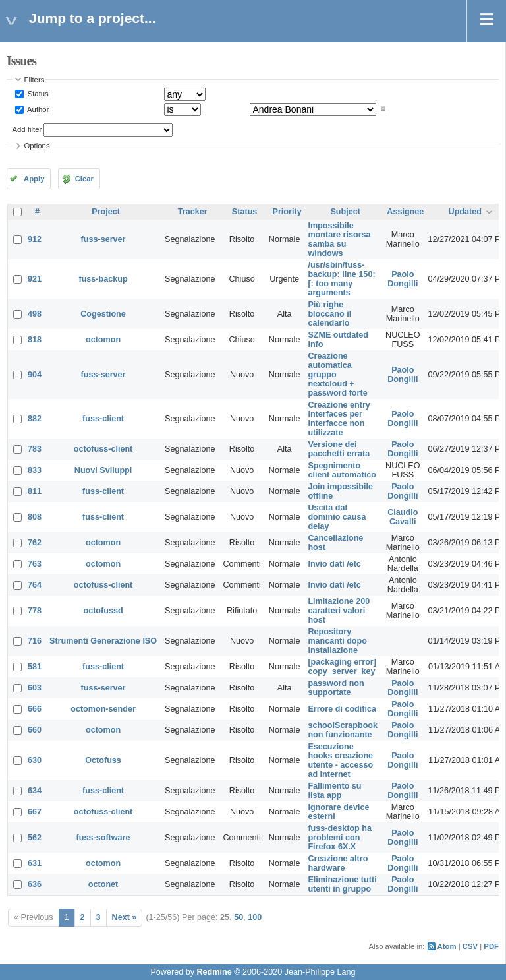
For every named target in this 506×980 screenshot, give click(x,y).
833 (35, 470)
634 (35, 791)
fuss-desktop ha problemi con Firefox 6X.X (340, 838)
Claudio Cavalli (403, 517)
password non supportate (336, 688)
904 (35, 375)
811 (35, 491)
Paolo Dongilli (403, 279)
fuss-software (103, 838)
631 (35, 863)
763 (35, 564)
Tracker (193, 212)
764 (35, 585)
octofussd (103, 611)
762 (35, 543)
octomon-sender (103, 709)
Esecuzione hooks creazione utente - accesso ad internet (340, 760)
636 (35, 884)
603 (35, 688)
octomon (103, 340)
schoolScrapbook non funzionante (343, 730)
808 (35, 517)
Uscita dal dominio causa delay (337, 517)
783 (35, 449)
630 (35, 760)
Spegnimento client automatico (342, 470)
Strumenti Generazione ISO (103, 641)
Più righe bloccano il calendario (329, 314)
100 (255, 917)
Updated (465, 212)
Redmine (214, 972)
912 (35, 239)
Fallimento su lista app (334, 791)
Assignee (405, 212)
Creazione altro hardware (338, 863)
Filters (35, 80)
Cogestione (103, 314)
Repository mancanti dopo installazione (337, 641)
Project (106, 212)
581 (35, 667)
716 (35, 641)
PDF (491, 946)
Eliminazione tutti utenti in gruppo (342, 884)
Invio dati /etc (334, 564)
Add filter (27, 129)
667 (35, 812)
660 (35, 730)
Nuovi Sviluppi (103, 470)
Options (37, 146)
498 (35, 314)
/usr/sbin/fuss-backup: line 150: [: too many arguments (341, 279)
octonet (103, 884)
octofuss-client (103, 449)
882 (35, 419)
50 (239, 917)
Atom (447, 946)
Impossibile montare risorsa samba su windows (339, 239)
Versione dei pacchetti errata (339, 449)
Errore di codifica (342, 709)
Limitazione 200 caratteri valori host (339, 611)
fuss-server (103, 239)
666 (35, 709)
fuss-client (103, 419)
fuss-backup (103, 279)
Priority (287, 212)
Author (38, 109)
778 (35, 611)
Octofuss (103, 760)
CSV (470, 946)
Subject (345, 212)
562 (35, 838)
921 (35, 279)
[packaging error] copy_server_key (342, 667)
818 (35, 340)
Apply (34, 179)
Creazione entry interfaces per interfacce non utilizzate (339, 419)
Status (37, 94)
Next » (125, 917)
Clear (84, 179)
